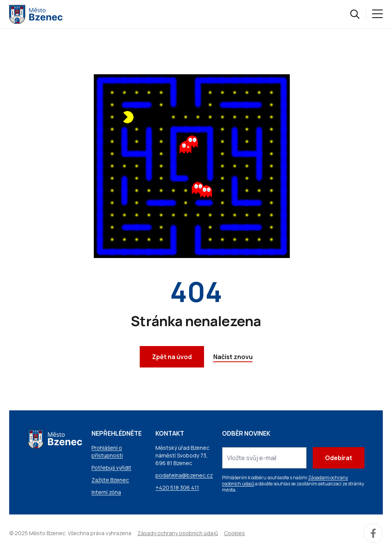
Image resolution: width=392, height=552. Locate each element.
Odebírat (339, 458)
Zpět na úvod (172, 357)
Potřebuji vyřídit (111, 468)
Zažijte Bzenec (110, 480)
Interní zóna (106, 492)
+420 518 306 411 (177, 487)
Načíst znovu (233, 357)
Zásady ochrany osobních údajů (178, 533)
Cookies (234, 533)
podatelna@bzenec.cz (184, 475)
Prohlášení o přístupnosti (107, 452)
